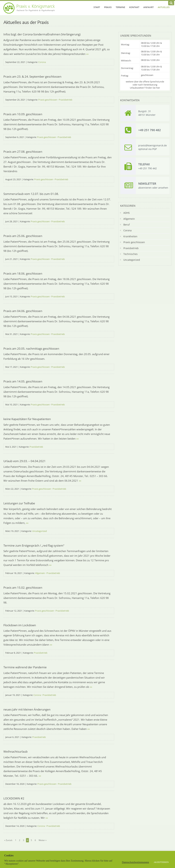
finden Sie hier (153, 88)
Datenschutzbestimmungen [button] (135, 862)
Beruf (127, 225)
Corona (42, 62)
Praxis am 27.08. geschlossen (23, 152)
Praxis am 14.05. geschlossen (23, 381)
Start (97, 7)
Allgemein (40, 573)
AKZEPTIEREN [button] (161, 862)
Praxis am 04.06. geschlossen (23, 311)
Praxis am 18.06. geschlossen (23, 273)
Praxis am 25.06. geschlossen (23, 236)
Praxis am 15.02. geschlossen (23, 588)
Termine (120, 7)
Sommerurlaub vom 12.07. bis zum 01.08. (31, 194)
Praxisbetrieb (66, 100)
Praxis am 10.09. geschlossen (23, 114)
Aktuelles (164, 7)
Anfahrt (149, 7)
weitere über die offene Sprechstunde (145, 82)
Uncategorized (39, 531)
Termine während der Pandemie (25, 667)
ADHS (127, 213)
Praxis (108, 7)
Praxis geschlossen (48, 100)
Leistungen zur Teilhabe (19, 503)
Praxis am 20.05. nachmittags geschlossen (31, 349)
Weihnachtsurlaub (15, 751)
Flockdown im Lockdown (20, 625)
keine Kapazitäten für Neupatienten (27, 419)
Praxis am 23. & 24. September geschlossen (32, 77)
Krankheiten (130, 236)
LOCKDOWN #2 (14, 798)
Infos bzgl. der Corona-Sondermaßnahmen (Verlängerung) (42, 34)
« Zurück (8, 840)
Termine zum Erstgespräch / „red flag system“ (34, 545)
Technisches (130, 254)
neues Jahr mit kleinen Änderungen (27, 709)
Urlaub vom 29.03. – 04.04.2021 (25, 461)
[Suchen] (171, 3)
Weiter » (43, 840)
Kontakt (134, 7)
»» (87, 54)
